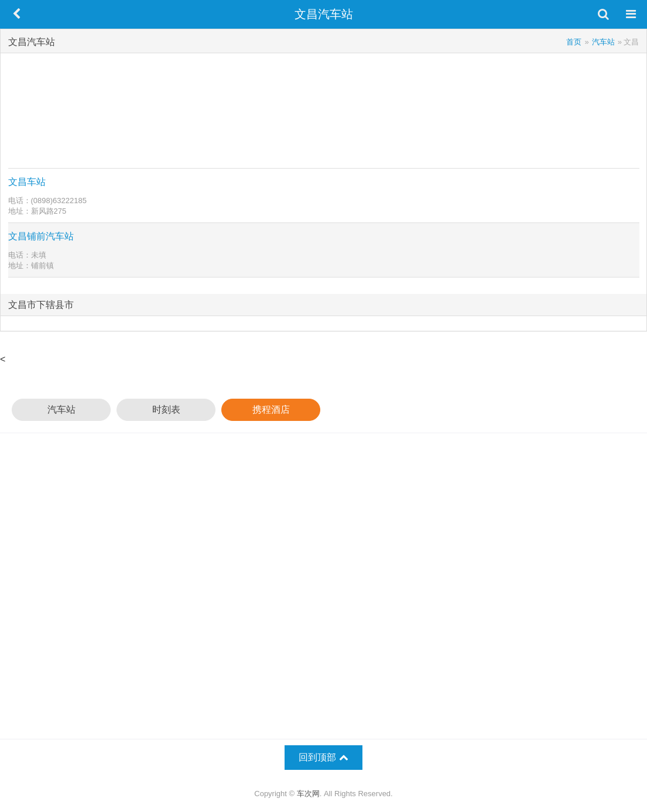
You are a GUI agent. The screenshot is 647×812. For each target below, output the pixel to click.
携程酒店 (271, 410)
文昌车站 (27, 182)
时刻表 (166, 410)
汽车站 (61, 410)
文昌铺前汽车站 (41, 236)
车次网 (308, 794)
